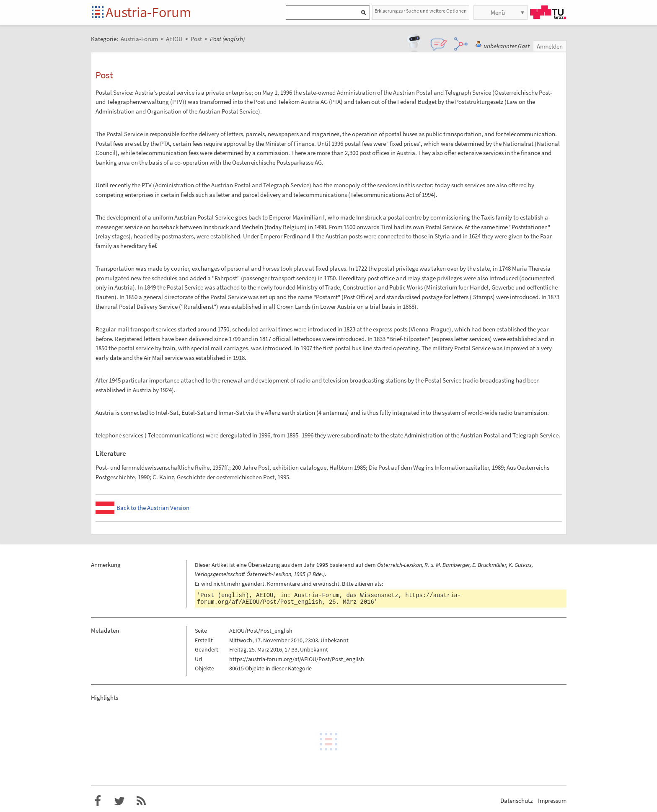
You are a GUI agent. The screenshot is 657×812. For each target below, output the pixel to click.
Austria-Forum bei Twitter (119, 801)
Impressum (552, 800)
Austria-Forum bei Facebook (98, 801)
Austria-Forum (148, 12)
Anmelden (550, 46)
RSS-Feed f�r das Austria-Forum (141, 801)
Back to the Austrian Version (153, 508)
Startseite (98, 13)
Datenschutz (516, 800)
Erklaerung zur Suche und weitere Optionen (421, 11)
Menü (498, 12)
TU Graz (548, 12)
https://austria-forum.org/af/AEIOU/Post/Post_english (297, 659)
